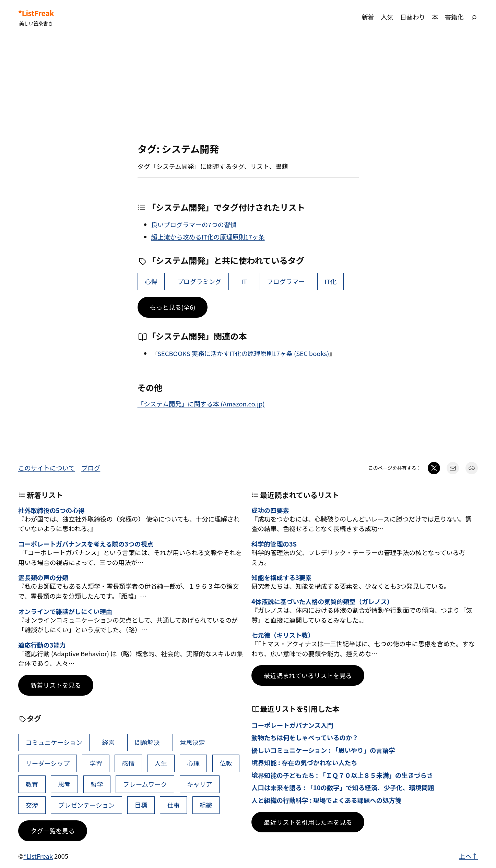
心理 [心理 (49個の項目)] (193, 763)
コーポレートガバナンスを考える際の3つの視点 (86, 544)
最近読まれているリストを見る (308, 675)
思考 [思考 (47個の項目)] (64, 784)
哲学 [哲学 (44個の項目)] (97, 784)
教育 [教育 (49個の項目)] (32, 784)
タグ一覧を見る (53, 831)
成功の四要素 (270, 510)
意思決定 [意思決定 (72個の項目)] (192, 742)
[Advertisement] (248, 89)
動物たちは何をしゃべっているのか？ (305, 737)
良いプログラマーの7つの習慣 (194, 224)
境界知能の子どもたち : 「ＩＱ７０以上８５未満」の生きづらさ (342, 775)
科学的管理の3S (274, 544)
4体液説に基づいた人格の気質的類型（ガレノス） (322, 601)
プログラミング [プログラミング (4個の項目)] (199, 281)
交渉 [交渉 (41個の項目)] (32, 805)
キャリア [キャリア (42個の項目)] (200, 784)
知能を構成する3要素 (281, 577)
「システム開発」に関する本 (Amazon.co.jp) (201, 404)
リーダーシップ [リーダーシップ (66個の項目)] (47, 763)
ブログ (91, 468)
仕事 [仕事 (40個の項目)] (173, 805)
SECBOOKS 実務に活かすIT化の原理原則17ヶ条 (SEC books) (243, 353)
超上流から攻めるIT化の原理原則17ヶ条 (208, 237)
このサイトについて (46, 468)
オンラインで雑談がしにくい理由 (65, 611)
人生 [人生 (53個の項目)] (161, 763)
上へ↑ (468, 856)
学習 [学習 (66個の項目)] (96, 763)
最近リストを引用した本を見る (308, 822)
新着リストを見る (56, 685)
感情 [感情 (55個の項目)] (128, 763)
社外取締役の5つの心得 (51, 510)
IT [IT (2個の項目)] (244, 281)
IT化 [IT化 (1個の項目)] (330, 281)
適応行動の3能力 (42, 645)
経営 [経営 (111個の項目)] (109, 742)
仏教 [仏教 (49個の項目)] (226, 763)
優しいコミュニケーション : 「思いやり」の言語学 (323, 750)
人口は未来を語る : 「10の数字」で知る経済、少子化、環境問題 (343, 787)
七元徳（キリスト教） (283, 635)
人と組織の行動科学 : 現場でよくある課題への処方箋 (326, 800)
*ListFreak (36, 13)
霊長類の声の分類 (43, 577)
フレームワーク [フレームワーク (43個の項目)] (145, 784)
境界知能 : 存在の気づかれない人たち (304, 762)
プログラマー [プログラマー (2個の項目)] (286, 281)
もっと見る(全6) (173, 307)
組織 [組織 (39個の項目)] (206, 805)
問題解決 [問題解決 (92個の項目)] (147, 742)
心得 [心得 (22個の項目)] (151, 281)
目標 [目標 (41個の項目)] (141, 805)
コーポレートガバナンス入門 (292, 725)
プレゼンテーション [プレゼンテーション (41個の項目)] (86, 805)
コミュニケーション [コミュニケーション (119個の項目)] (54, 742)
